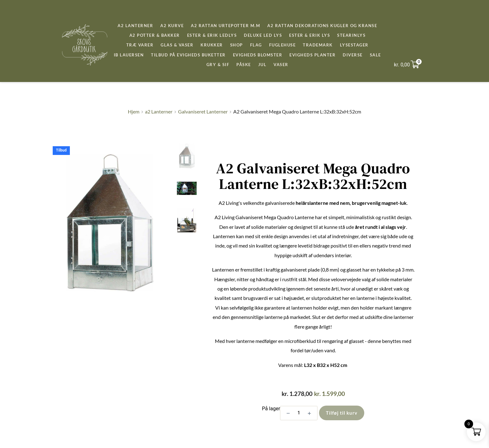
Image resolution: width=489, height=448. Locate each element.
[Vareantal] (299, 413)
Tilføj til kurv (342, 413)
